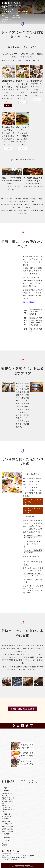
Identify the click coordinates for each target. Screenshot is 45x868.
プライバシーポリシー (20, 865)
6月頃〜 (22, 102)
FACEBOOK (22, 726)
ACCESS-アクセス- (14, 726)
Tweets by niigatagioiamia (34, 782)
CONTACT (7, 21)
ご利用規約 (28, 865)
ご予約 (4, 843)
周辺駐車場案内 (29, 302)
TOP (5, 788)
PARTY (8, 8)
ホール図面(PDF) (7, 826)
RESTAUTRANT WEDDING (7, 818)
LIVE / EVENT (22, 12)
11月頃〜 (22, 148)
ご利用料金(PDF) (7, 829)
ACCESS (17, 16)
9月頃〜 (8, 148)
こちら (26, 60)
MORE (8, 105)
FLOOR (5, 16)
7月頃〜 (37, 99)
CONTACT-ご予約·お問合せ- (18, 726)
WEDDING (7, 12)
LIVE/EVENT (9, 824)
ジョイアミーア (21, 781)
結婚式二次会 (6, 821)
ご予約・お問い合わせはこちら (22, 709)
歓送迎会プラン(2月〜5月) (7, 794)
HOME (12, 4)
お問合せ (5, 845)
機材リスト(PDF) (7, 831)
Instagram (31, 726)
